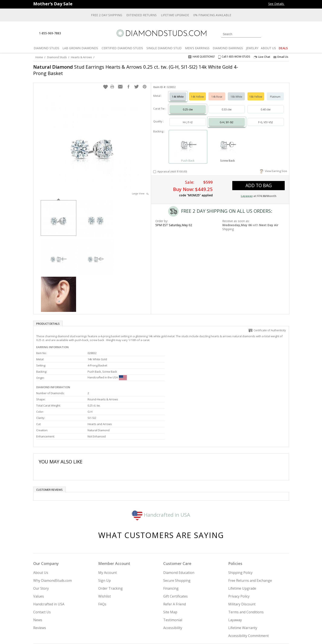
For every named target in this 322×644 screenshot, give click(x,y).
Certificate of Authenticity (267, 326)
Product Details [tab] (48, 319)
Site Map (170, 568)
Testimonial (173, 576)
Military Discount (242, 560)
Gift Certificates (175, 552)
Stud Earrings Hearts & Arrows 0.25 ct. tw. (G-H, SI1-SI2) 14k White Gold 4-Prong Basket (136, 70)
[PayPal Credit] (195, 635)
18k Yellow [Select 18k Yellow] (256, 92)
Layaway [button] (247, 192)
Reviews (40, 584)
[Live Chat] (68, 33)
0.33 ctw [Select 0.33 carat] (227, 105)
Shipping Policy (240, 528)
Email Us (281, 57)
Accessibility (173, 584)
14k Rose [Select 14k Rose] (217, 92)
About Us (41, 528)
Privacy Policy (239, 552)
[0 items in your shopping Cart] (286, 34)
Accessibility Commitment (248, 592)
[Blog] (259, 619)
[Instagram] (217, 619)
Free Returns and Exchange (250, 536)
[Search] (241, 34)
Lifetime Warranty (243, 584)
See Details (279, 4)
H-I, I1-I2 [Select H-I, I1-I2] (188, 118)
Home (39, 57)
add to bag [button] (259, 181)
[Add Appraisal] (155, 167)
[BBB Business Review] (128, 635)
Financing (171, 544)
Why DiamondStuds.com (53, 536)
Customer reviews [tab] (49, 446)
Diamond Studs (57, 57)
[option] (58, 213)
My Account (108, 528)
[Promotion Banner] (53, 4)
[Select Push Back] (188, 141)
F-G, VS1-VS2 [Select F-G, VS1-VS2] (266, 118)
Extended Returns (142, 15)
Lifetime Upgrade (175, 15)
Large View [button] (140, 189)
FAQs (102, 560)
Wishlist (105, 552)
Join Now (178, 618)
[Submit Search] (258, 34)
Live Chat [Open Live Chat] (262, 57)
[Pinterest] (248, 619)
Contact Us (42, 568)
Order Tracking (110, 544)
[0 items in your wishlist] (276, 34)
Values (39, 552)
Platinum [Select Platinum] (275, 92)
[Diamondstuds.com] (161, 33)
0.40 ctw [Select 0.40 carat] (266, 105)
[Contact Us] (78, 33)
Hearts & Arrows (82, 57)
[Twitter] (228, 619)
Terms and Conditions (246, 568)
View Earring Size (274, 167)
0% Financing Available (212, 15)
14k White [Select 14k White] (178, 92)
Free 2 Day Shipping (107, 15)
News (38, 576)
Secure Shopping (177, 536)
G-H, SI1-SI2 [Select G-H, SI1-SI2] (227, 118)
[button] (105, 82)
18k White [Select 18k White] (236, 92)
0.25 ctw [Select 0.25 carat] (188, 105)
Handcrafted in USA (161, 471)
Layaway (235, 576)
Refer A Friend (175, 560)
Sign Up (105, 536)
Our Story (41, 544)
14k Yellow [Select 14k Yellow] (197, 92)
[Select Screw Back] (228, 141)
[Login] (267, 34)
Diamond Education (179, 528)
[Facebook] (238, 619)
